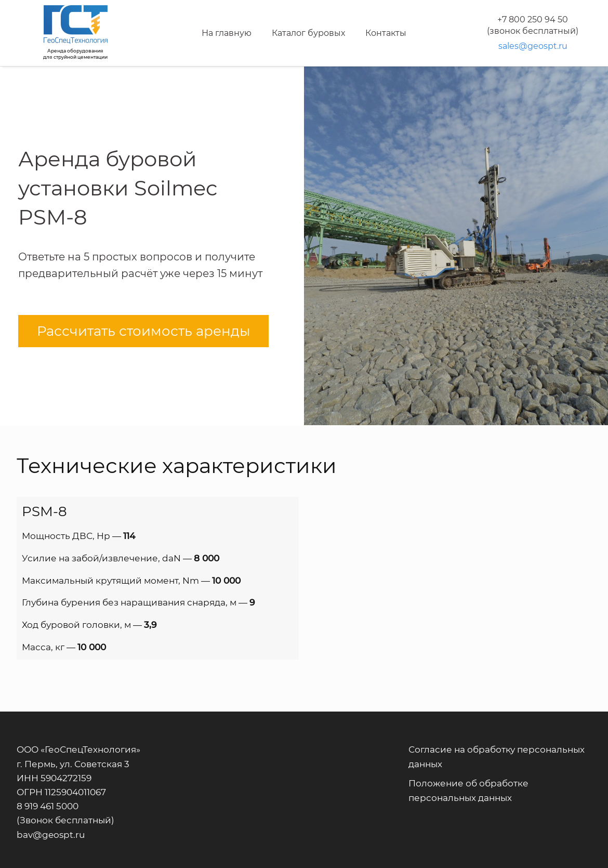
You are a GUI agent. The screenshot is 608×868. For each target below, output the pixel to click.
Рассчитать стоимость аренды (143, 331)
